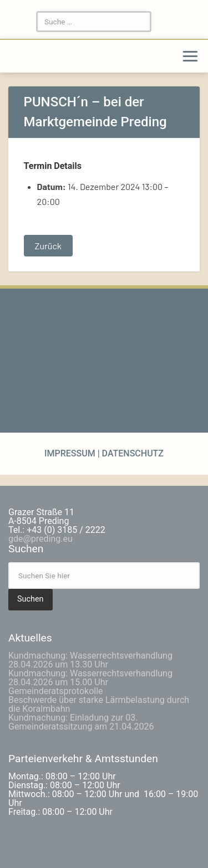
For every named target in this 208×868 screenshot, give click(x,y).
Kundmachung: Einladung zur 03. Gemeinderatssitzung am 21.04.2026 (81, 722)
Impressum (71, 453)
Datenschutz (132, 453)
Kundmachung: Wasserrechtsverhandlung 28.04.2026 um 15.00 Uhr (90, 678)
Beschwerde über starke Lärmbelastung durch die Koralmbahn (99, 704)
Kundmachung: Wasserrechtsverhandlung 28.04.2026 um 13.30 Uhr (90, 660)
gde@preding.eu (40, 539)
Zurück (48, 246)
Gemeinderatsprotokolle (56, 691)
